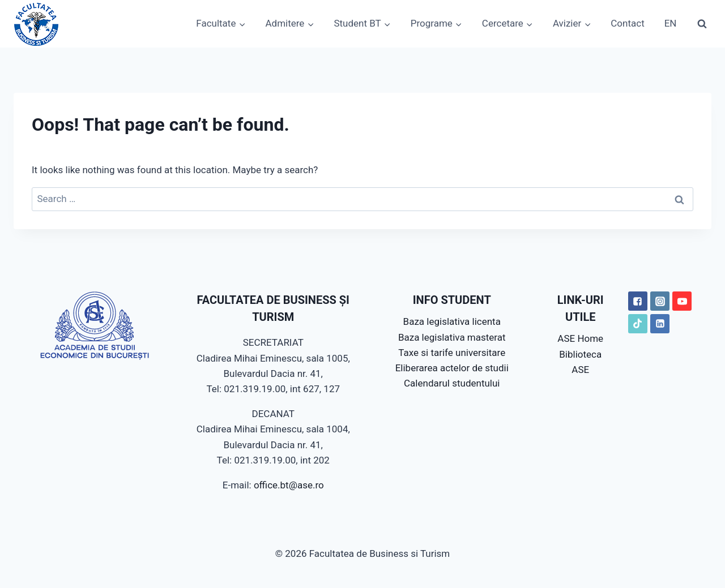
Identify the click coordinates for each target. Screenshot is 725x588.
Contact (627, 23)
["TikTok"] (638, 324)
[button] (242, 24)
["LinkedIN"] (660, 324)
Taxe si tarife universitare (452, 353)
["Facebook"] (638, 301)
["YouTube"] (682, 301)
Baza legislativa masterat (452, 337)
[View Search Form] (702, 24)
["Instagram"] (660, 301)
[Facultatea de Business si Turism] (36, 24)
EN (671, 23)
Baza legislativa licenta (452, 321)
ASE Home (580, 338)
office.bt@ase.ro (289, 485)
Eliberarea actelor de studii (452, 368)
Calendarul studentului (452, 383)
